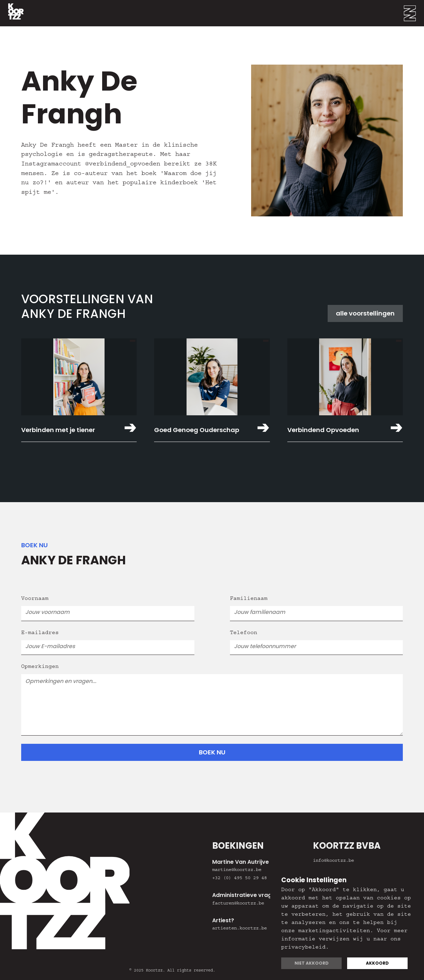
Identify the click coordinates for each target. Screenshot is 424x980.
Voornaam (35, 599)
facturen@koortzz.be (238, 904)
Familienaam (249, 599)
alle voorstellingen (365, 313)
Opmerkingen (40, 667)
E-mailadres (40, 633)
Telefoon (244, 633)
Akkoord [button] (377, 963)
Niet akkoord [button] (312, 963)
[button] (414, 13)
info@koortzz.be (333, 861)
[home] (12, 13)
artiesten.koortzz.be (240, 929)
